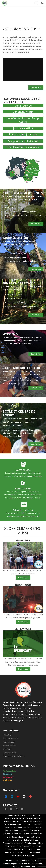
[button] (43, 3)
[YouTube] (18, 797)
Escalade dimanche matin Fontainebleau (20, 843)
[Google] (30, 797)
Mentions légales (10, 863)
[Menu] (37, 3)
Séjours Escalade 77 (12, 834)
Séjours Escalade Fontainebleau (26, 831)
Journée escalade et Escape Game (23, 120)
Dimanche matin (23, 112)
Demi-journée (23, 106)
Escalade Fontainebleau (16, 815)
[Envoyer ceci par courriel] (6, 809)
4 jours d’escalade (10, 739)
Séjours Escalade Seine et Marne (26, 837)
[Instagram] (24, 797)
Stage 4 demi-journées (23, 134)
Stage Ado (7, 749)
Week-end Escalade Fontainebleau (26, 821)
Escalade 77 (33, 815)
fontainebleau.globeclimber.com (18, 860)
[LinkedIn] (12, 797)
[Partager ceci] (11, 809)
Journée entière (23, 128)
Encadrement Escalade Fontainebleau (22, 840)
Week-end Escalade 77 (14, 824)
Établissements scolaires (23, 147)
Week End (7, 735)
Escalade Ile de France (15, 818)
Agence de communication (24, 866)
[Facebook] (6, 797)
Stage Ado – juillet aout (23, 141)
